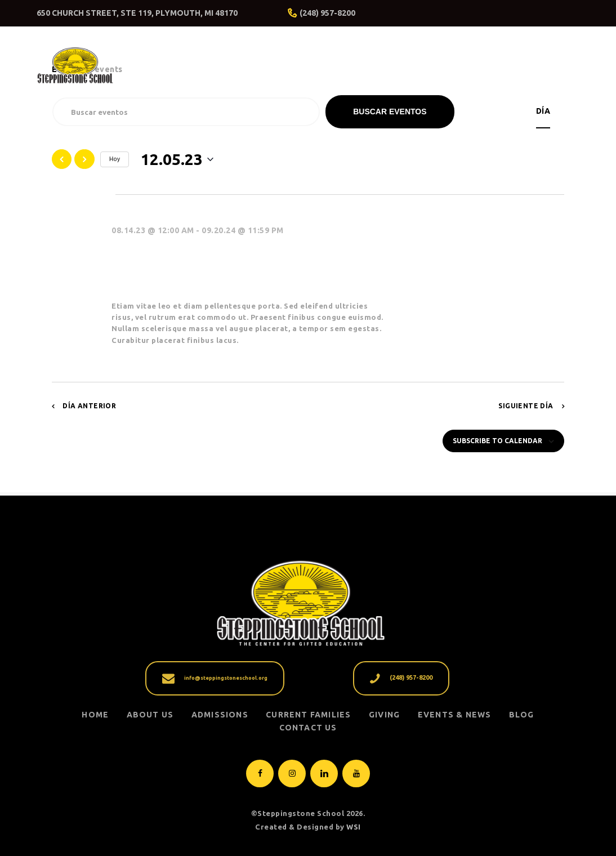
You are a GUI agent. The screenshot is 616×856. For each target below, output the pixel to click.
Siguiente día (526, 406)
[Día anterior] (62, 159)
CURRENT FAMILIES (308, 715)
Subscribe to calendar (497, 441)
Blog (522, 715)
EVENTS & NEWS (455, 715)
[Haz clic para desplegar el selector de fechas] (177, 159)
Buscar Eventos (390, 112)
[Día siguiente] (84, 159)
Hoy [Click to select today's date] (115, 159)
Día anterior (89, 406)
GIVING (384, 715)
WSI (354, 827)
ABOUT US (150, 715)
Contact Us (308, 728)
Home (95, 715)
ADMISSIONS (220, 715)
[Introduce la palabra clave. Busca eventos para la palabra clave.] (186, 112)
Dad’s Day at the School (204, 257)
